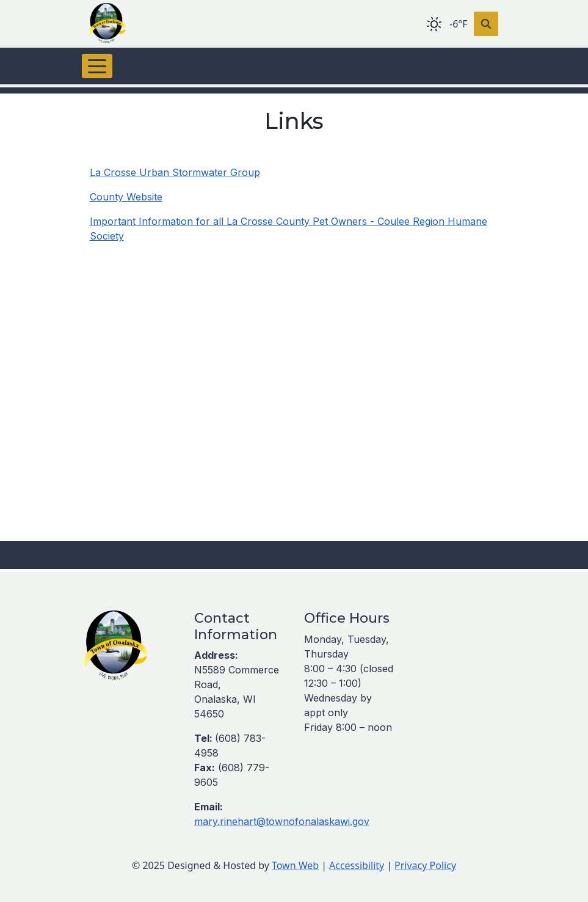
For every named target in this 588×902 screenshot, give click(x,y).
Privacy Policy (425, 865)
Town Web (295, 865)
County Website (126, 197)
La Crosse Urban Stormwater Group (175, 172)
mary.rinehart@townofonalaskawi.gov (282, 821)
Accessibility (357, 865)
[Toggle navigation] (97, 66)
